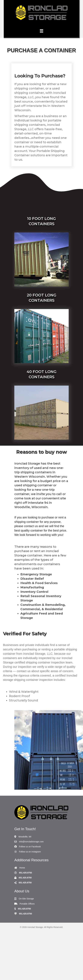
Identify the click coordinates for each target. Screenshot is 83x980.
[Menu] (41, 31)
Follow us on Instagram (30, 852)
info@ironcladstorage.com (31, 842)
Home (22, 868)
